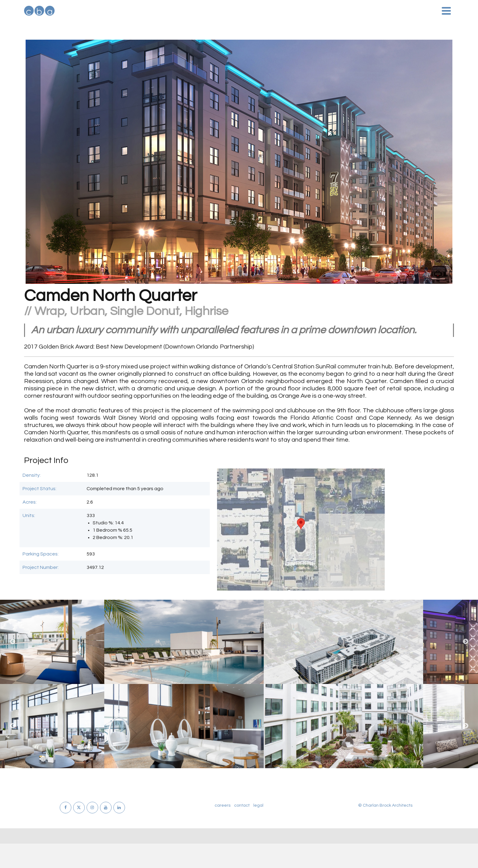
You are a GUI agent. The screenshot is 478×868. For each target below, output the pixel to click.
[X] (79, 808)
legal (258, 805)
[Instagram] (92, 808)
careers (223, 805)
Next (466, 642)
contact (242, 805)
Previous (12, 642)
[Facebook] (66, 808)
